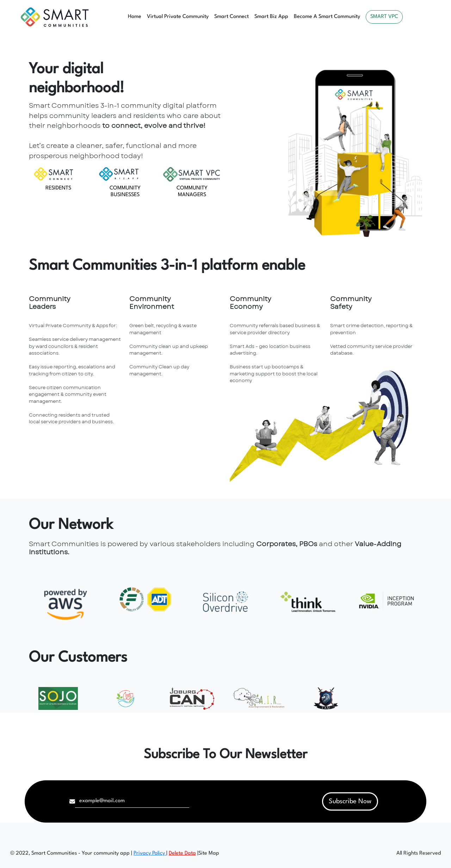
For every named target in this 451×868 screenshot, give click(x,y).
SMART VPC (384, 17)
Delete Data (182, 853)
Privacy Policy (150, 853)
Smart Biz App (271, 17)
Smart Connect (231, 17)
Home (135, 17)
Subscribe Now (350, 801)
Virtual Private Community (178, 17)
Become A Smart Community (327, 17)
